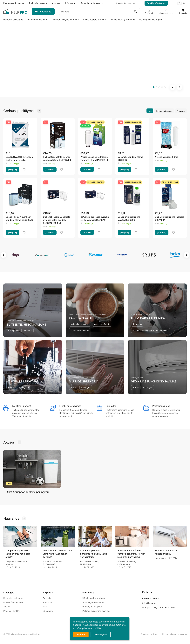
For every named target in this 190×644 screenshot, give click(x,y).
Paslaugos (86, 387)
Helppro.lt (48, 593)
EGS (45, 607)
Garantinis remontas (80, 331)
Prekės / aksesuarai (13, 602)
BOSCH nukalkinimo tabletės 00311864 (170, 218)
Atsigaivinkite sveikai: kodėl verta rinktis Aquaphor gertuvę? (58, 554)
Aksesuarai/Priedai (102, 324)
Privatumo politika (149, 634)
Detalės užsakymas (156, 3)
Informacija (88, 593)
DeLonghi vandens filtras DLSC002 (130, 158)
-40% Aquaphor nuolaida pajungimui (27, 492)
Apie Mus (47, 598)
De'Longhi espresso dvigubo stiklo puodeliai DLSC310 (95, 218)
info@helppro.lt (150, 603)
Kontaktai (47, 602)
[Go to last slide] (173, 87)
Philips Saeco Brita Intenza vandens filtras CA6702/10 (94, 158)
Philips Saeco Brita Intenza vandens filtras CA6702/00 (57, 158)
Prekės (11, 387)
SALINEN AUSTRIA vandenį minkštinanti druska (20, 158)
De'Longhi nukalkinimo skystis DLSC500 (129, 218)
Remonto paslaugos (13, 598)
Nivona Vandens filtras (167, 157)
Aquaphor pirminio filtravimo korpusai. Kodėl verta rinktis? (94, 554)
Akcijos (7, 607)
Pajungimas (14, 331)
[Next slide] (180, 87)
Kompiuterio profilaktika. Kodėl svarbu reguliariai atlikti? (19, 554)
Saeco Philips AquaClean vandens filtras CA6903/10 (20, 218)
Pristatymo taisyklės (92, 607)
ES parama (48, 611)
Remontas (27, 331)
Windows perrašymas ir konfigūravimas (151, 331)
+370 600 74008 (151, 599)
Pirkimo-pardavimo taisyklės (96, 611)
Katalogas (9, 593)
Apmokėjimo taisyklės (93, 602)
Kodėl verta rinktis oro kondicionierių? (167, 552)
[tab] (154, 87)
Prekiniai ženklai (11, 611)
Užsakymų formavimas (94, 598)
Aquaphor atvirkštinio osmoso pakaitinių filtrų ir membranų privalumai (131, 554)
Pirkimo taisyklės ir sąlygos (174, 634)
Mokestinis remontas (80, 324)
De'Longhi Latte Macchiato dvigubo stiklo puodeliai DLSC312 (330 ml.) (57, 220)
